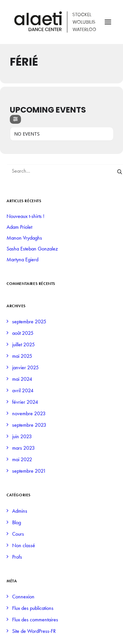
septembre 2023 (29, 425)
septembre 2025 (29, 322)
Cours (18, 534)
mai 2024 (22, 379)
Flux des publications (33, 608)
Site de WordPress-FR (34, 631)
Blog (17, 522)
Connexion (23, 597)
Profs (17, 557)
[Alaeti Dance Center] (55, 22)
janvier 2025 (25, 367)
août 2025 (23, 333)
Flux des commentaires (35, 620)
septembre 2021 (29, 471)
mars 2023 (23, 448)
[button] (108, 22)
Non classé (24, 545)
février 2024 (25, 402)
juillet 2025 (23, 344)
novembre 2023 (29, 413)
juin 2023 (22, 436)
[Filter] (15, 119)
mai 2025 (22, 356)
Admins (20, 511)
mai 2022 (22, 459)
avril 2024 (23, 390)
